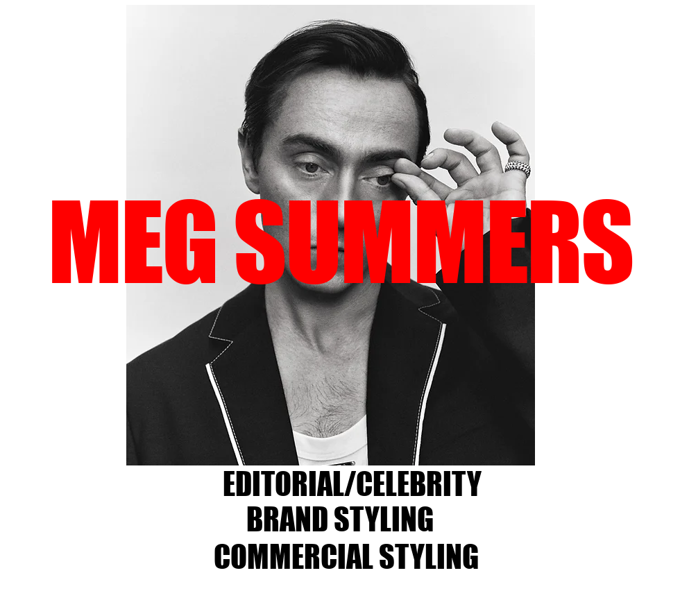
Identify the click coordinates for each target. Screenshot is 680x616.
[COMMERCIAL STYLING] (346, 557)
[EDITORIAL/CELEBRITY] (352, 484)
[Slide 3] (316, 444)
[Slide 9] (364, 444)
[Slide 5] (348, 444)
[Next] (585, 235)
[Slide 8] (283, 444)
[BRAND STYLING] (340, 520)
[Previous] (76, 235)
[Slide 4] (332, 444)
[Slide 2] (300, 444)
